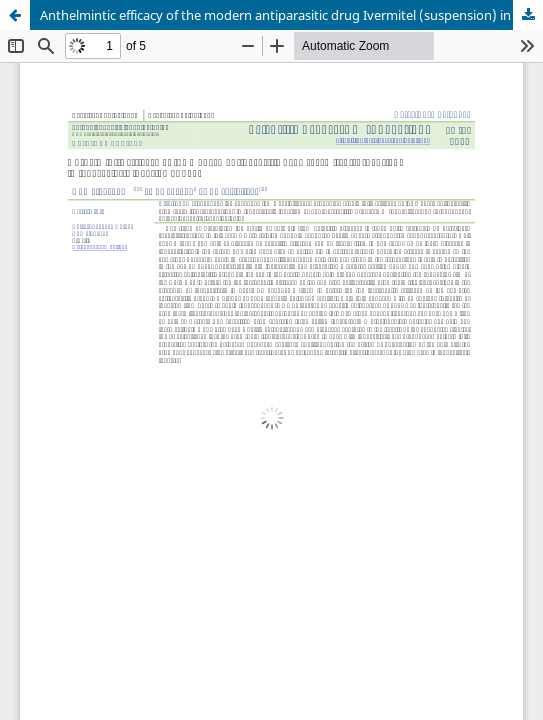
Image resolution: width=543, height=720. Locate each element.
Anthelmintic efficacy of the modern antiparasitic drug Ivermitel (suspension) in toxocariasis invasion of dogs (291, 15)
